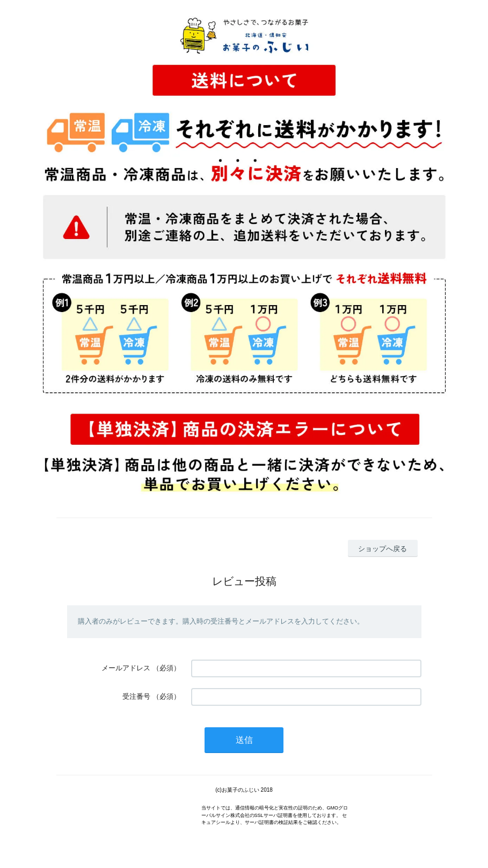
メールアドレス (126, 668)
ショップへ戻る (383, 549)
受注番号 (136, 696)
